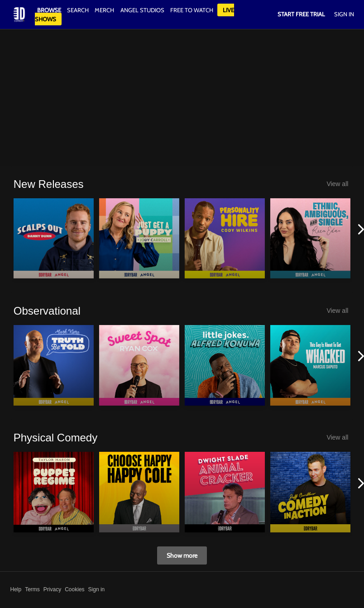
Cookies (74, 589)
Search (79, 10)
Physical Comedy (55, 438)
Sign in (97, 589)
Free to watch (192, 10)
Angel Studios (142, 10)
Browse (50, 10)
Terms (32, 589)
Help (16, 589)
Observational (47, 311)
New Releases (49, 184)
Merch (104, 10)
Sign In (344, 14)
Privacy (52, 589)
